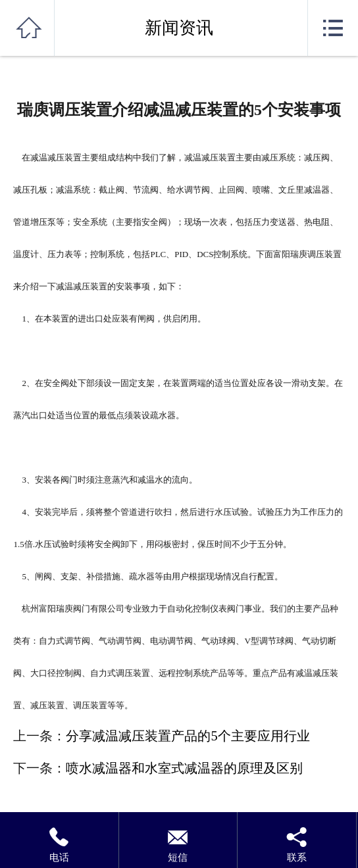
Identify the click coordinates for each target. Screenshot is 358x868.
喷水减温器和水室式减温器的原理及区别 (184, 768)
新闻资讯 (179, 28)
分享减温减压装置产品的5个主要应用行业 (188, 736)
